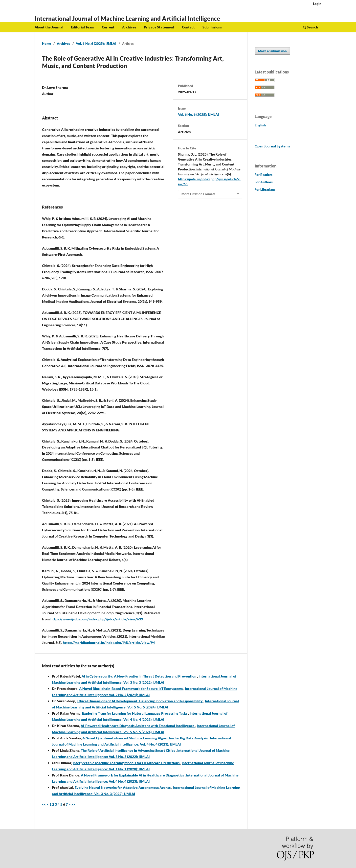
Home (46, 44)
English (260, 125)
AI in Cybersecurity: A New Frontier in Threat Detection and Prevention (139, 676)
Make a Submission (272, 51)
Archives (129, 27)
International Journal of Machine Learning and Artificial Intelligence (127, 18)
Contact (188, 27)
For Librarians (265, 189)
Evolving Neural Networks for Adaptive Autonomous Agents (123, 787)
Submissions (212, 27)
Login (317, 4)
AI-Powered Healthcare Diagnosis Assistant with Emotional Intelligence (138, 726)
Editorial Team (83, 27)
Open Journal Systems (272, 146)
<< (44, 804)
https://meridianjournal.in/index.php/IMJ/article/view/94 (109, 643)
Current (108, 27)
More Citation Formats (198, 194)
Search (310, 27)
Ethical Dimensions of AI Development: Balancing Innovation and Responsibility (140, 701)
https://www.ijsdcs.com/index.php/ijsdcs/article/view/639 (97, 619)
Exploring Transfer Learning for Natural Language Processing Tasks (135, 713)
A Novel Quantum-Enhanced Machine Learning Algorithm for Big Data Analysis (145, 738)
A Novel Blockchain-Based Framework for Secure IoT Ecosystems (131, 689)
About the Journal (49, 27)
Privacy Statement (159, 27)
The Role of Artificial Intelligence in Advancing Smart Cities (128, 750)
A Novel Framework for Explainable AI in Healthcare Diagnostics (133, 775)
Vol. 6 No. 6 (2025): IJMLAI (96, 44)
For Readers (264, 175)
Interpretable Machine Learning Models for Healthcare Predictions (126, 763)
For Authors (264, 182)
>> (73, 804)
